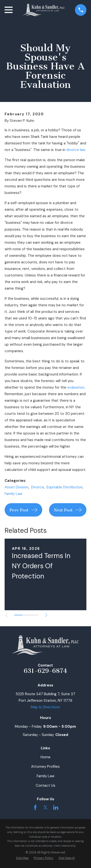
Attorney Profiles (45, 767)
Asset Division (17, 487)
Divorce (37, 487)
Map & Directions (45, 707)
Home (45, 757)
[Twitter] (45, 807)
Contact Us (45, 785)
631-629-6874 (45, 671)
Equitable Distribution (65, 487)
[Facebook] (35, 807)
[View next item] (46, 615)
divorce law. (76, 150)
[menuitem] (22, 858)
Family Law (13, 494)
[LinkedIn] (56, 807)
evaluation (76, 387)
